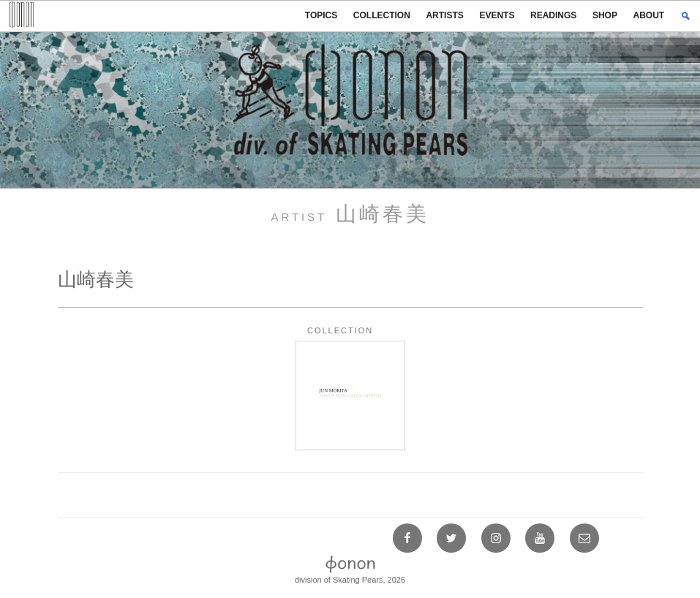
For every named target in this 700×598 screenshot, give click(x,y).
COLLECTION (382, 15)
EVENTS (497, 15)
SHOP (605, 15)
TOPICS (321, 15)
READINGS (553, 15)
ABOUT (649, 15)
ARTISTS (444, 15)
